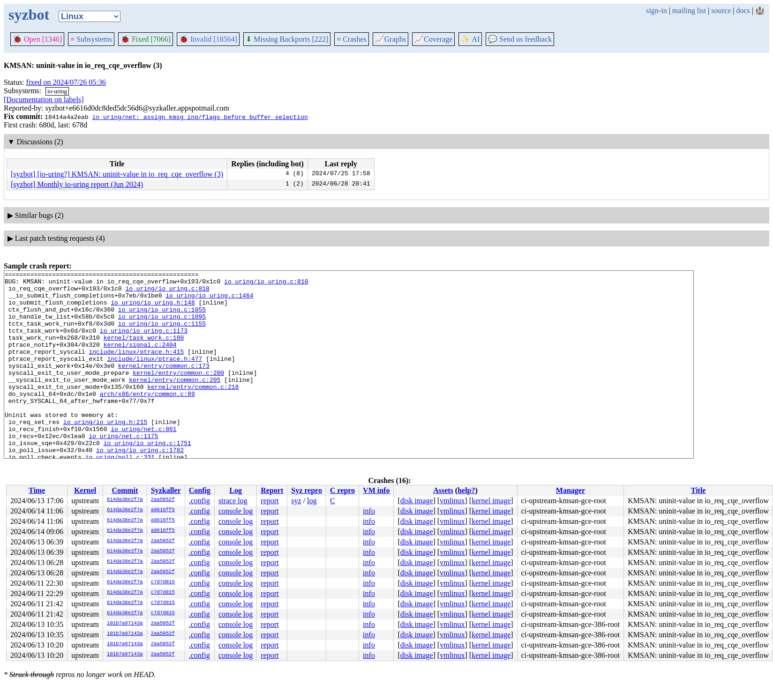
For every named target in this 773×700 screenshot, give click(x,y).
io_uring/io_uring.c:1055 (162, 318)
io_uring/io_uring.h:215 (105, 453)
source (721, 11)
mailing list (689, 11)
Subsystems (91, 39)
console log (236, 511)
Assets (443, 490)
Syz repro (307, 490)
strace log (233, 501)
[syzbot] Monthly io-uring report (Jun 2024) (77, 184)
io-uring (57, 91)
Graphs (390, 39)
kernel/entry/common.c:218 (193, 410)
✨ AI (470, 39)
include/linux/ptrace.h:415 (136, 368)
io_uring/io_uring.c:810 (266, 284)
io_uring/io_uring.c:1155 (162, 335)
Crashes (352, 39)
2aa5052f (163, 500)
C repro (342, 490)
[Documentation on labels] (44, 100)
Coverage (433, 39)
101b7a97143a (125, 624)
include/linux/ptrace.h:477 (154, 377)
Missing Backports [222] (287, 39)
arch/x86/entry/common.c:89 (147, 419)
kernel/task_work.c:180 (144, 351)
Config (200, 490)
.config (199, 501)
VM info (376, 490)
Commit (125, 490)
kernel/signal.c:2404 (140, 360)
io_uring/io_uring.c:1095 (162, 326)
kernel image (491, 501)
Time (37, 490)
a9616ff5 (163, 510)
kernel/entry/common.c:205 (175, 402)
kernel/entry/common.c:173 (164, 385)
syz (296, 501)
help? (466, 490)
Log (236, 490)
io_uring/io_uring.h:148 (153, 309)
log (312, 501)
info (369, 511)
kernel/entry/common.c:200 (178, 394)
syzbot (29, 15)
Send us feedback (520, 39)
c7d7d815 (163, 582)
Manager (570, 490)
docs (743, 11)
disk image (417, 501)
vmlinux (452, 501)
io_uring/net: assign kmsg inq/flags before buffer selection (200, 117)
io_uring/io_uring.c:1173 (144, 343)
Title (698, 490)
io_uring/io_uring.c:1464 (209, 301)
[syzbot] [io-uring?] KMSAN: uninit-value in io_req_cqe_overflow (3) (117, 174)
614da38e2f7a (125, 500)
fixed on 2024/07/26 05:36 (66, 82)
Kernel (85, 490)
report (270, 501)
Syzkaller (166, 490)
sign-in (656, 11)
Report (272, 490)
